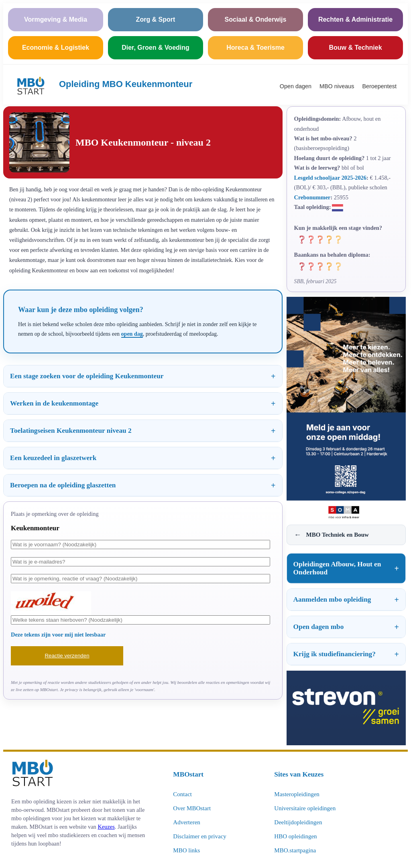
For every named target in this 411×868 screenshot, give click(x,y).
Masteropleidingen (297, 794)
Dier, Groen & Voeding (156, 48)
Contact (182, 794)
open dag (132, 334)
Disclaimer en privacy (199, 836)
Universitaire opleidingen (305, 808)
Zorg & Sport (156, 19)
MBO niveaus (337, 86)
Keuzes (106, 827)
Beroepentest (379, 86)
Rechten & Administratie (355, 19)
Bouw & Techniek (355, 48)
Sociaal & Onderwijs (256, 19)
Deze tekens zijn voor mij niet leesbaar (58, 635)
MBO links (186, 850)
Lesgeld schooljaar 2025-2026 (330, 178)
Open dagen (296, 86)
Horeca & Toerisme (255, 48)
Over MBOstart (192, 808)
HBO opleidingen (295, 836)
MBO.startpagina (295, 850)
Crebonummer (312, 197)
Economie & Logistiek (56, 48)
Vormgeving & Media (56, 19)
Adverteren (186, 822)
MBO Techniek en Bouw (332, 535)
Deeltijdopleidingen (298, 822)
